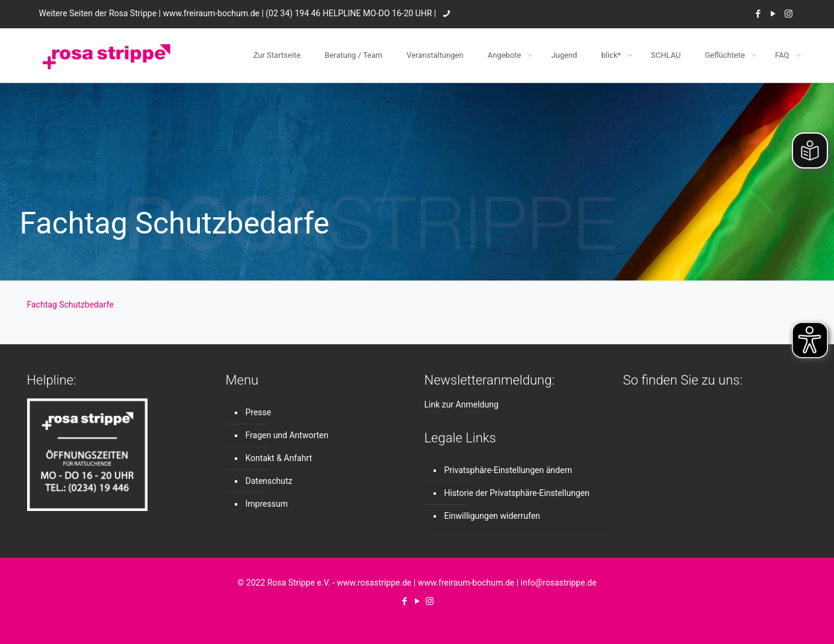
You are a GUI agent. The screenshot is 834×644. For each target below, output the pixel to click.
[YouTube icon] (773, 14)
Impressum (267, 504)
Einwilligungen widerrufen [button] (492, 516)
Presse (259, 412)
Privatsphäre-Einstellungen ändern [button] (508, 470)
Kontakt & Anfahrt (279, 458)
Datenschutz (269, 481)
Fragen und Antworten (287, 435)
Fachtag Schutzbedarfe (70, 305)
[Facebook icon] (758, 14)
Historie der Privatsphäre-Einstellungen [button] (517, 493)
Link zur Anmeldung (462, 404)
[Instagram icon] (789, 14)
